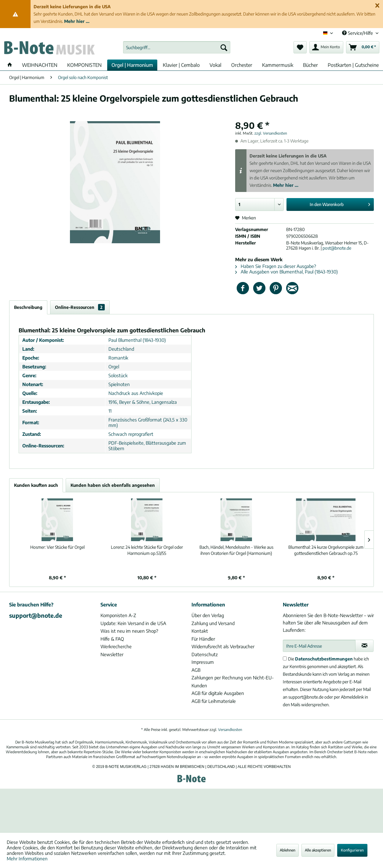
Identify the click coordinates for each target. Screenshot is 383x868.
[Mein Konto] (326, 47)
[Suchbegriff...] (177, 47)
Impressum (203, 662)
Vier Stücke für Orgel (57, 547)
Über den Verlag (208, 615)
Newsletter (112, 654)
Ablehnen (288, 850)
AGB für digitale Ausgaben (218, 693)
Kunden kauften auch (36, 485)
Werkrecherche (116, 646)
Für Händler (203, 639)
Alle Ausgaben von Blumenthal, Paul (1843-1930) (286, 272)
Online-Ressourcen (80, 307)
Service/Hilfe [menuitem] (358, 33)
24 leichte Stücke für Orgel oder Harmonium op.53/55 (147, 550)
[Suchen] (224, 47)
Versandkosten (230, 730)
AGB (196, 670)
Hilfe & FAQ (112, 639)
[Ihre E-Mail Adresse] (319, 646)
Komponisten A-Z (118, 615)
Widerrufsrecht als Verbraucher (223, 646)
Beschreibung (28, 307)
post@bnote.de (337, 248)
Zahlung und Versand (213, 623)
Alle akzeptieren (318, 850)
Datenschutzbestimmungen (324, 659)
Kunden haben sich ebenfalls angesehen (113, 485)
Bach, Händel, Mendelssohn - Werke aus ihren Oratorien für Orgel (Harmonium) (236, 550)
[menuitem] (177, 47)
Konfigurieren (352, 850)
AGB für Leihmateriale (214, 701)
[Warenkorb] (363, 47)
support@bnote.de (36, 615)
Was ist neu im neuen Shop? (129, 631)
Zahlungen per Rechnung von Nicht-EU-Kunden (233, 682)
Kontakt (200, 631)
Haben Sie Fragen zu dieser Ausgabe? (276, 266)
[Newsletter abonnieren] (364, 646)
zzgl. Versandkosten (271, 133)
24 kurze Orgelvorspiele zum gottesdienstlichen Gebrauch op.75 (326, 550)
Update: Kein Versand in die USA (133, 623)
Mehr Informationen (27, 859)
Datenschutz (205, 654)
